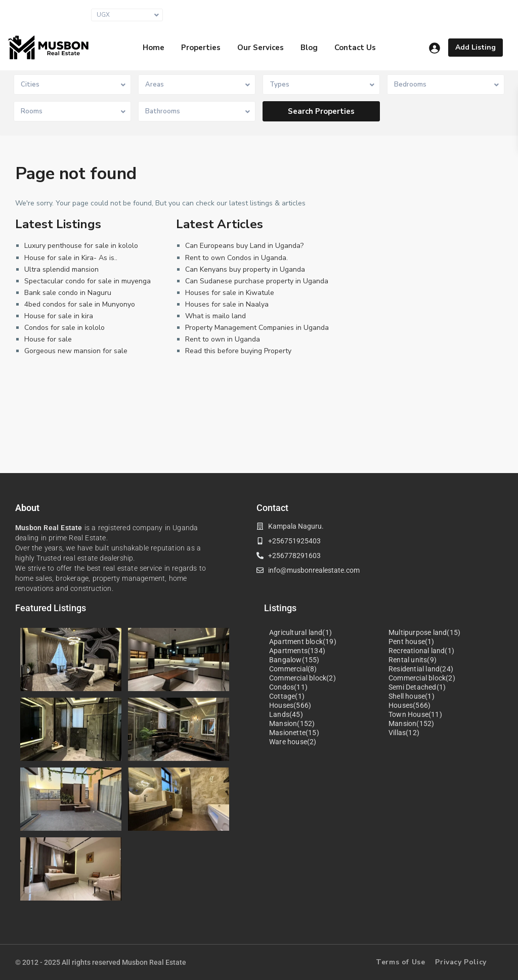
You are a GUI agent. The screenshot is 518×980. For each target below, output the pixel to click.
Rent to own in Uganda (223, 339)
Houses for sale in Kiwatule (230, 293)
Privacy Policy (461, 962)
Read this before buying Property (238, 351)
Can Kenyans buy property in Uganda (245, 269)
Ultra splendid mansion (61, 269)
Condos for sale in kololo (64, 328)
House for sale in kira (59, 316)
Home (154, 48)
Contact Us (355, 48)
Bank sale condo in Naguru (68, 293)
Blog (309, 48)
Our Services (261, 48)
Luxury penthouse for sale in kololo (81, 246)
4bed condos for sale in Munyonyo (80, 304)
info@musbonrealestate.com (366, 14)
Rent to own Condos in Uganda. (236, 258)
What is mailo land (215, 316)
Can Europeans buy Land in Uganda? (244, 246)
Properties (201, 48)
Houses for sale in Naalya (227, 304)
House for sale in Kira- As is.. (71, 258)
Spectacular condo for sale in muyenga (88, 281)
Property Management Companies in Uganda (257, 328)
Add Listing (476, 47)
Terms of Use (400, 962)
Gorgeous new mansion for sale (76, 351)
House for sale (48, 339)
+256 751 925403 (467, 14)
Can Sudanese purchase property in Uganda (257, 281)
